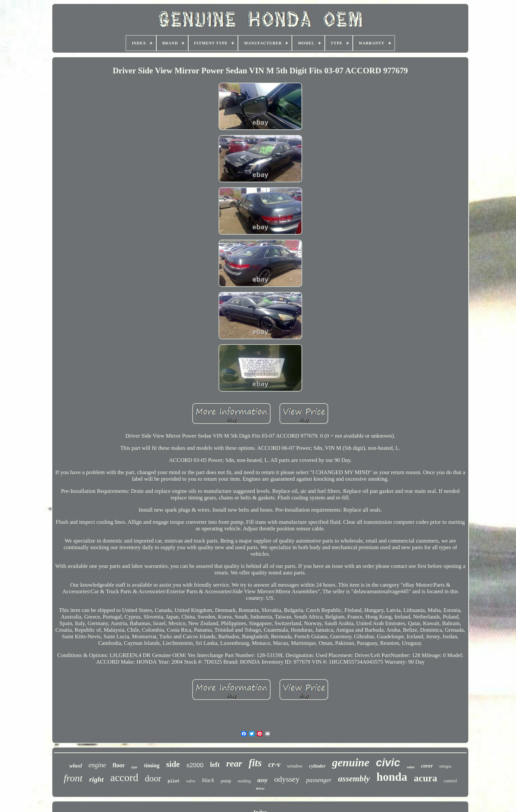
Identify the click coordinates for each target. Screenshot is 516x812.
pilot (174, 781)
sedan (411, 767)
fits (255, 763)
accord (124, 777)
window (295, 766)
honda (392, 777)
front (73, 778)
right (96, 779)
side (173, 764)
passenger (319, 780)
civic (388, 762)
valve (191, 781)
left (215, 765)
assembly (354, 779)
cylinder (317, 766)
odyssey (287, 779)
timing (152, 765)
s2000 (195, 765)
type (134, 767)
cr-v (274, 764)
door (153, 778)
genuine (351, 762)
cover (427, 766)
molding (244, 781)
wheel (76, 766)
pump (226, 781)
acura (426, 778)
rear (234, 763)
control (450, 781)
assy (262, 780)
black (208, 780)
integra (445, 766)
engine (97, 765)
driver (260, 788)
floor (119, 765)
